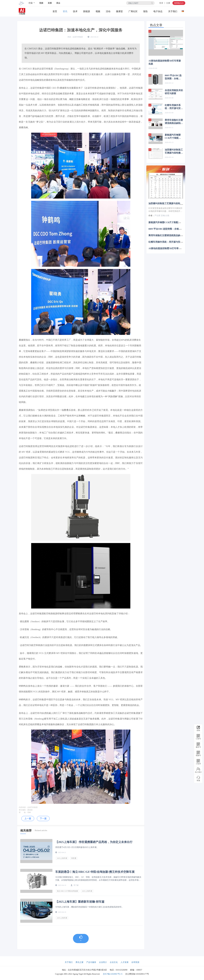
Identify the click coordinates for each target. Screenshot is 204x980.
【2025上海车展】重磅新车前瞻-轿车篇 (80, 902)
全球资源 (135, 962)
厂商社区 (133, 11)
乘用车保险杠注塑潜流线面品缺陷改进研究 (174, 122)
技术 (75, 11)
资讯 (65, 11)
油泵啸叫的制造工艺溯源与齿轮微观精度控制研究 (174, 151)
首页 (55, 11)
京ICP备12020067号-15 (113, 974)
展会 (58, 3)
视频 (41, 3)
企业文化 (114, 962)
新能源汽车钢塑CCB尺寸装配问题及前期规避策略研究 (174, 137)
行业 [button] (31, 3)
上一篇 (28, 818)
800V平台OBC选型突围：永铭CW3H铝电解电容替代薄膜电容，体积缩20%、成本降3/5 (174, 77)
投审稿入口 (179, 3)
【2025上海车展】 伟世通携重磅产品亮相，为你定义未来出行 (94, 842)
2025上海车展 (62, 858)
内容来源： (23, 807)
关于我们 (173, 11)
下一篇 (43, 818)
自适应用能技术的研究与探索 (174, 92)
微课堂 (119, 11)
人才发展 (125, 962)
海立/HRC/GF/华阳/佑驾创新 (68, 891)
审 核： (23, 812)
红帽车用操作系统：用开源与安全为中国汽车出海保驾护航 (174, 107)
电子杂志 (158, 11)
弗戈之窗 (79, 962)
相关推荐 (26, 831)
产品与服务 (91, 962)
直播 (50, 3)
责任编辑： (23, 810)
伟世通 (74, 858)
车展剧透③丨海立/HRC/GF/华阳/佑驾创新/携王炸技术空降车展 (95, 872)
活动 (108, 11)
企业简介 (103, 962)
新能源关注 (87, 11)
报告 (145, 11)
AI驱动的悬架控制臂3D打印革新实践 (165, 62)
